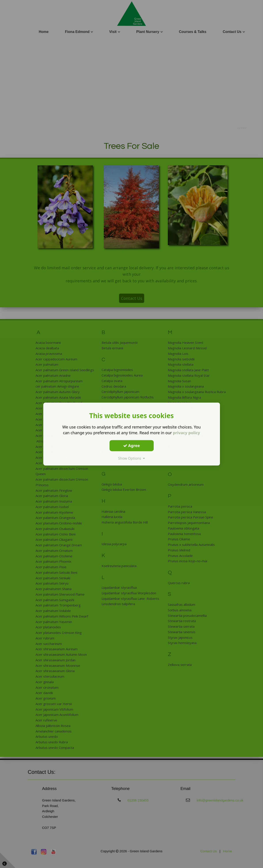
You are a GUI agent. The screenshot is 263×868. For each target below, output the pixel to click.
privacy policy (186, 433)
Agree (132, 445)
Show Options (132, 458)
